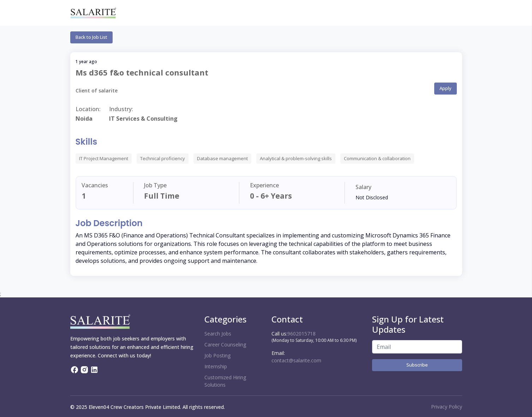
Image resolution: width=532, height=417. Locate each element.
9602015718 (301, 334)
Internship (216, 366)
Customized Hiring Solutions (225, 381)
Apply (446, 88)
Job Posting (217, 355)
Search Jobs (218, 334)
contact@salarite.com (296, 360)
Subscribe (417, 365)
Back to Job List (91, 37)
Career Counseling (225, 345)
